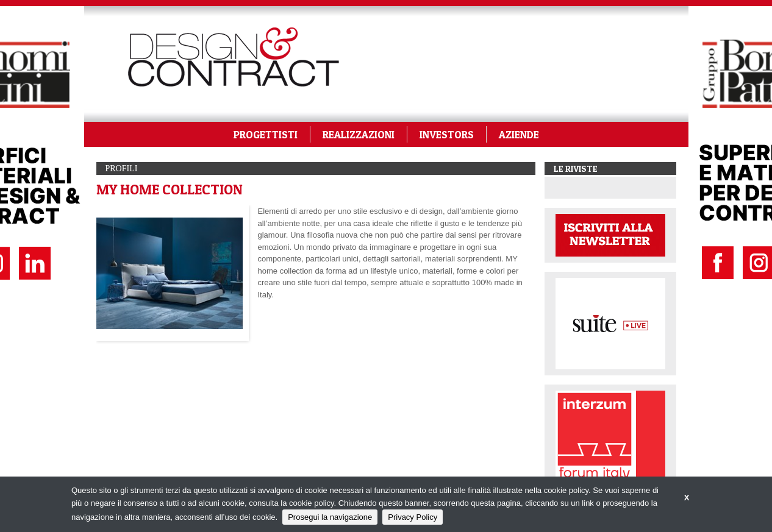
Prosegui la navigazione (330, 517)
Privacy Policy (413, 517)
